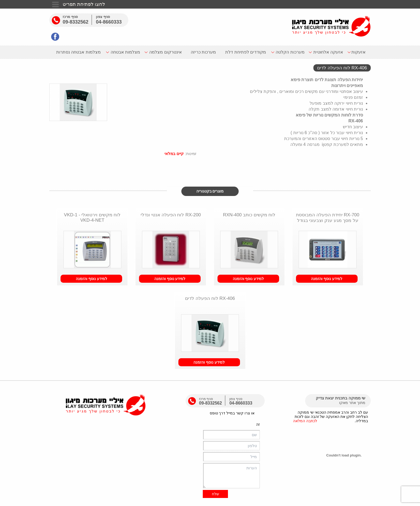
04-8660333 (109, 22)
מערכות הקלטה (290, 52)
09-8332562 (76, 22)
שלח (215, 494)
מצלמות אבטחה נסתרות (78, 52)
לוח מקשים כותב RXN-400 (249, 215)
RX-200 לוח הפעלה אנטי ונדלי (171, 215)
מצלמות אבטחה (125, 52)
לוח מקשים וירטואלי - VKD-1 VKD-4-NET (92, 218)
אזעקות (359, 52)
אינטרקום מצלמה (165, 52)
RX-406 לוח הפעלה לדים (210, 298)
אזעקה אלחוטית (328, 52)
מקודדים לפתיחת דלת (246, 52)
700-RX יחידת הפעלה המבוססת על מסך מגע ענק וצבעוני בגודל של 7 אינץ (328, 218)
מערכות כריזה (203, 52)
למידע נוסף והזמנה (327, 279)
